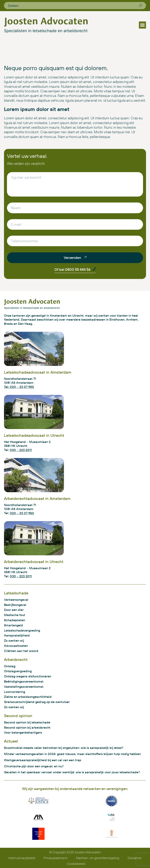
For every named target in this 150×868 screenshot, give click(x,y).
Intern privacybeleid (22, 858)
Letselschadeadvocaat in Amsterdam (38, 372)
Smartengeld (13, 625)
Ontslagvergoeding (18, 671)
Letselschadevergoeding (22, 630)
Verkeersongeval (16, 600)
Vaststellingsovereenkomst (24, 687)
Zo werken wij (14, 640)
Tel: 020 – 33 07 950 (19, 387)
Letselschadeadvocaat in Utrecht (34, 435)
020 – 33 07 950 (22, 513)
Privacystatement (55, 858)
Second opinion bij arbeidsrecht (27, 727)
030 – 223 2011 (21, 450)
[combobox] (73, 6)
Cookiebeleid (76, 864)
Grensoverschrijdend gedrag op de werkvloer (37, 702)
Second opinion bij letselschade (27, 722)
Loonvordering (15, 692)
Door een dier (14, 610)
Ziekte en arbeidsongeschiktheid (28, 697)
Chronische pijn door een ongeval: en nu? (34, 766)
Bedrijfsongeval (15, 605)
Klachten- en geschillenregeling (98, 858)
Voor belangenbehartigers (23, 732)
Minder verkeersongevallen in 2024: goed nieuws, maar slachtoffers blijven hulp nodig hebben (72, 754)
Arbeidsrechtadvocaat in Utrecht (34, 562)
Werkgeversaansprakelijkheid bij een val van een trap (43, 760)
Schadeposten (15, 620)
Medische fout (15, 615)
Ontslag (10, 666)
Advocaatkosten (16, 646)
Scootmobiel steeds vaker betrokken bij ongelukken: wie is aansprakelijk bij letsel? (64, 748)
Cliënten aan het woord (21, 651)
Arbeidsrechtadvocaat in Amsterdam (37, 498)
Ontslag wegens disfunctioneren (28, 676)
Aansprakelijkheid (17, 635)
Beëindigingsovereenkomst (24, 681)
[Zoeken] (140, 6)
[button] (142, 25)
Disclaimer (135, 858)
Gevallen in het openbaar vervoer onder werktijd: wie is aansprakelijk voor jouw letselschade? (72, 772)
